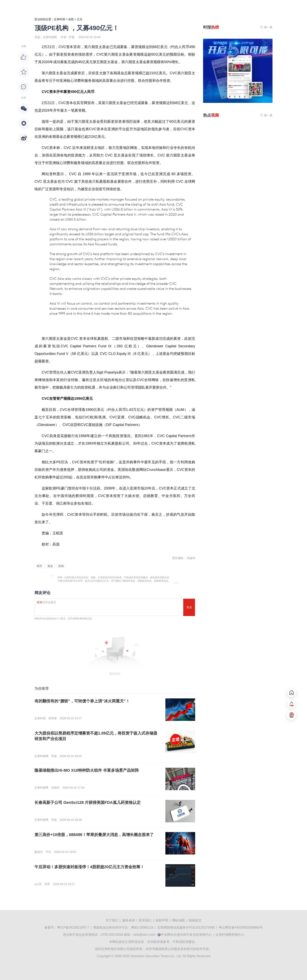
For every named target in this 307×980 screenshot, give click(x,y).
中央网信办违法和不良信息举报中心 (186, 935)
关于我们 (112, 920)
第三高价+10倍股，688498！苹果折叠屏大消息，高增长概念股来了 (94, 835)
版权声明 (162, 920)
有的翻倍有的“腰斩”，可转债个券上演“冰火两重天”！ (82, 701)
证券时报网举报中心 (230, 935)
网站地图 (178, 920)
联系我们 (145, 920)
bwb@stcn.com (144, 935)
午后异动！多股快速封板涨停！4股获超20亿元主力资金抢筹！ (89, 867)
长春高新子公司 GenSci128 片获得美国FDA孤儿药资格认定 (88, 802)
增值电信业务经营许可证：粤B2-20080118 (123, 927)
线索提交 (195, 920)
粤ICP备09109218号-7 (73, 927)
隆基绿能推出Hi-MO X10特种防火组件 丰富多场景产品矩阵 (87, 770)
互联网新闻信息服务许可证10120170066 (186, 927)
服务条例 (129, 920)
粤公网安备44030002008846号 (241, 927)
